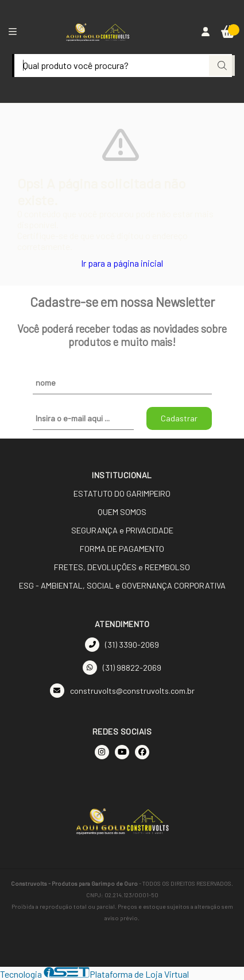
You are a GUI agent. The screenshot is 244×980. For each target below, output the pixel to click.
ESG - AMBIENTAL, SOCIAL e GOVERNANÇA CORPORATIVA (122, 585)
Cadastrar (179, 418)
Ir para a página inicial (122, 263)
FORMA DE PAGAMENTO (122, 549)
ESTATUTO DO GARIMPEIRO (122, 493)
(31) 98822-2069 (122, 668)
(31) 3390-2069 (122, 645)
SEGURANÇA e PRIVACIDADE (122, 530)
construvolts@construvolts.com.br (122, 691)
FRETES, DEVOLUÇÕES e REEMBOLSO (122, 567)
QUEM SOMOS (122, 512)
